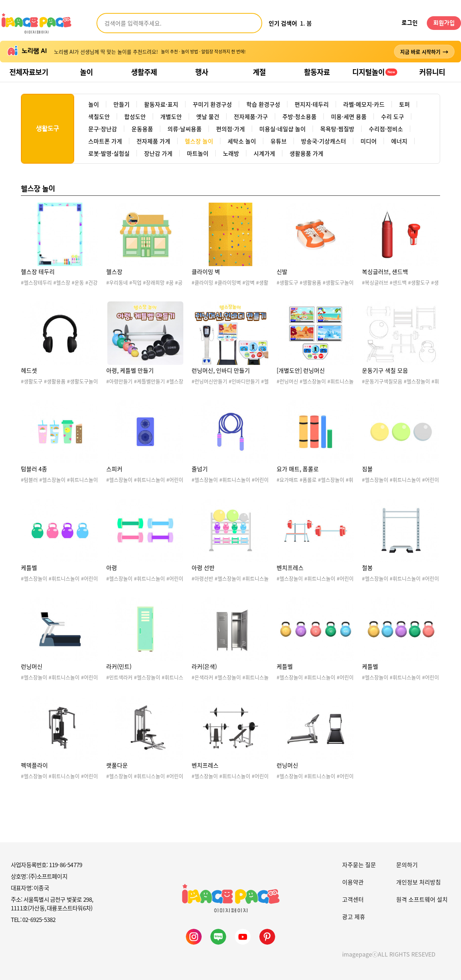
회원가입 (444, 23)
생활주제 (144, 72)
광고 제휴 (354, 917)
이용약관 (353, 882)
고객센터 (353, 899)
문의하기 (407, 865)
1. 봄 (306, 23)
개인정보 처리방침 (419, 882)
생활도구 (48, 129)
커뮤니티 (432, 72)
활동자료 (317, 72)
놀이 (86, 72)
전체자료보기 (29, 72)
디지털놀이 (375, 72)
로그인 (410, 23)
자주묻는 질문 (359, 865)
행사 (202, 72)
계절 (259, 72)
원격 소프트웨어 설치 (422, 899)
